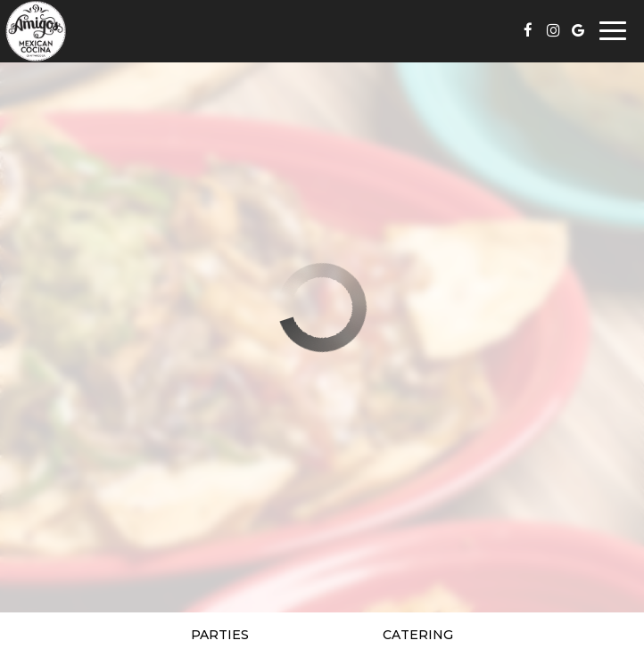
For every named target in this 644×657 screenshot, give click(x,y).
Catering (418, 635)
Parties (220, 635)
